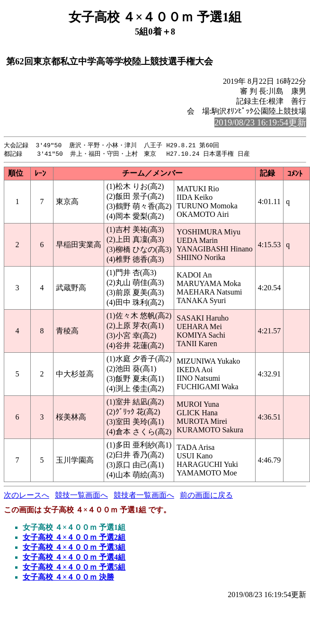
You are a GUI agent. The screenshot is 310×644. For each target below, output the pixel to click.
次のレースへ (27, 496)
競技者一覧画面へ (144, 496)
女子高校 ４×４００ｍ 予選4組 (74, 558)
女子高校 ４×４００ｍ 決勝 (68, 578)
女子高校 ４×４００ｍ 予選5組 (74, 568)
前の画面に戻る (206, 496)
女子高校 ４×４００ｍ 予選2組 (74, 538)
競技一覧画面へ (81, 496)
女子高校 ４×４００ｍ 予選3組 (74, 548)
